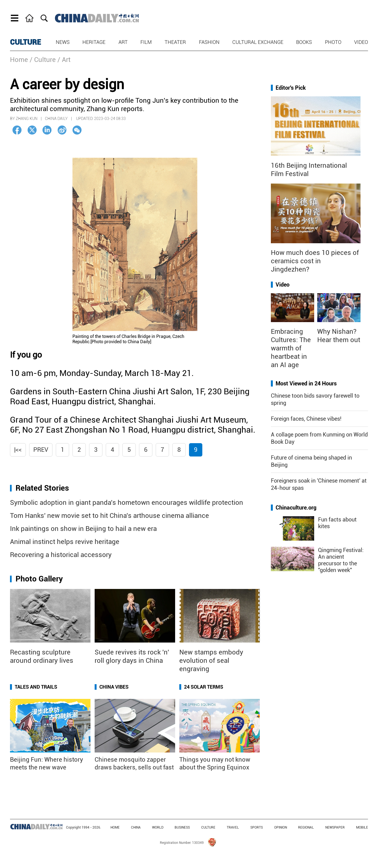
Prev (41, 450)
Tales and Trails (36, 687)
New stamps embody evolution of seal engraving (211, 661)
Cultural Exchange (258, 42)
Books (304, 42)
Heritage (94, 42)
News (63, 42)
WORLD (158, 827)
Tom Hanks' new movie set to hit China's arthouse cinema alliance (109, 516)
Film (146, 42)
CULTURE (26, 42)
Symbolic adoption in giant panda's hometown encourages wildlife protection (127, 503)
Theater (175, 42)
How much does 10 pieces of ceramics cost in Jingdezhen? (315, 261)
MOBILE (362, 827)
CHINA (136, 827)
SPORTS (257, 827)
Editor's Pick (291, 88)
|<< (18, 450)
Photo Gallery (39, 579)
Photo (333, 42)
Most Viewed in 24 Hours (306, 383)
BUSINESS (182, 827)
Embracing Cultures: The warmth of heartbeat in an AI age (291, 348)
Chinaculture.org (296, 508)
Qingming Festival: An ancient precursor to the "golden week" (341, 560)
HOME (115, 827)
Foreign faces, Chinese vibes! (306, 419)
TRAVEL (233, 827)
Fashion (209, 42)
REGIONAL (306, 827)
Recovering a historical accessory (61, 555)
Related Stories (42, 488)
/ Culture (43, 60)
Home (19, 60)
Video (361, 42)
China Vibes (114, 687)
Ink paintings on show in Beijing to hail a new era (83, 529)
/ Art (64, 60)
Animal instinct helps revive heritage (65, 542)
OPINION (281, 827)
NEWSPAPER (335, 827)
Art (123, 42)
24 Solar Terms (204, 687)
